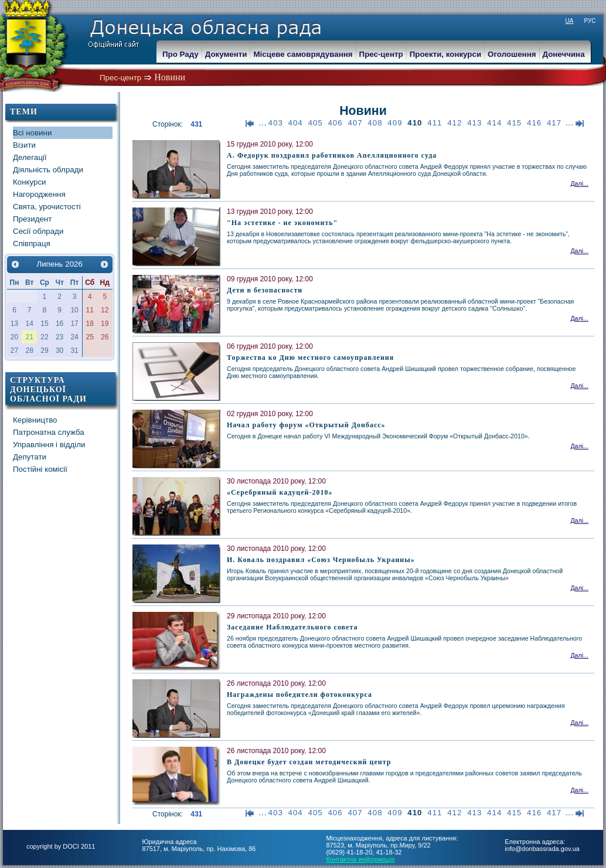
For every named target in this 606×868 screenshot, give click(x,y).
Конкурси (30, 182)
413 (474, 123)
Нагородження (39, 194)
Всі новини (32, 133)
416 (534, 123)
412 (454, 123)
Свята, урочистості (47, 207)
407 (355, 123)
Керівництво (35, 420)
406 (335, 123)
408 (375, 123)
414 (494, 123)
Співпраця (32, 244)
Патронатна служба (49, 432)
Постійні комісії (40, 469)
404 (296, 123)
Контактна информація (360, 859)
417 (554, 123)
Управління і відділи (49, 445)
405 (316, 123)
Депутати (30, 457)
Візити (24, 145)
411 (435, 123)
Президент (32, 219)
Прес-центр (120, 78)
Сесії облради (38, 231)
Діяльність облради (48, 170)
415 (514, 123)
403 (276, 123)
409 (395, 123)
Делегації (30, 157)
